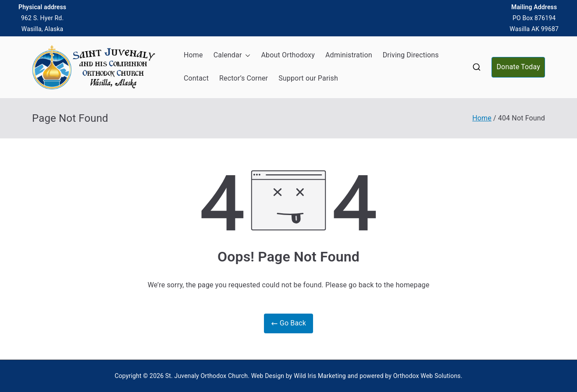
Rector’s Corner (244, 78)
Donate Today (518, 67)
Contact (196, 78)
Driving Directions (411, 55)
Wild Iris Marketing (320, 376)
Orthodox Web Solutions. (428, 376)
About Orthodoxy (288, 55)
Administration (349, 55)
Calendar (232, 55)
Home (193, 55)
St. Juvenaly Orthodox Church (207, 376)
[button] (246, 55)
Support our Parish (308, 78)
